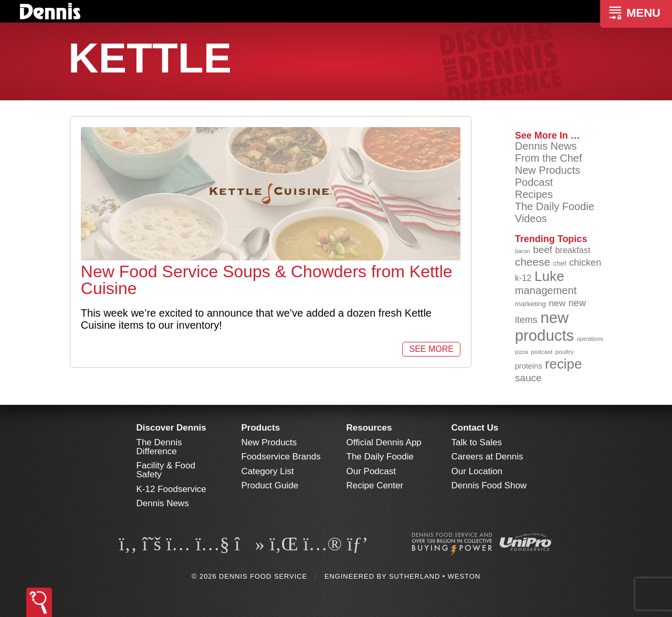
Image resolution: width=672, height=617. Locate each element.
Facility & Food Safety (166, 470)
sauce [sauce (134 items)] (528, 378)
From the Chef (549, 158)
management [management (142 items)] (546, 290)
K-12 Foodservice (171, 489)
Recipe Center (375, 485)
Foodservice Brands (281, 457)
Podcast (534, 182)
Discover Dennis (171, 428)
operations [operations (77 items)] (590, 339)
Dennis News (546, 146)
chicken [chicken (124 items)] (585, 263)
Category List (268, 471)
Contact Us (475, 428)
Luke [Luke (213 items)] (549, 276)
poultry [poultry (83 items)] (565, 352)
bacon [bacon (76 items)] (523, 251)
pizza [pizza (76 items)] (522, 352)
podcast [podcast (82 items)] (542, 352)
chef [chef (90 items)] (560, 263)
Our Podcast (371, 471)
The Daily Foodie (555, 206)
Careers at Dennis (487, 457)
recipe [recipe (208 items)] (563, 364)
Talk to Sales (477, 442)
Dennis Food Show (489, 485)
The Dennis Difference (159, 447)
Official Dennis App (384, 442)
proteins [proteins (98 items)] (529, 366)
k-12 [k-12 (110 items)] (523, 278)
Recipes (534, 194)
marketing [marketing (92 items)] (531, 304)
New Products (548, 170)
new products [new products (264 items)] (545, 326)
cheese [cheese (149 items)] (533, 262)
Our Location (477, 471)
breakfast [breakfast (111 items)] (573, 250)
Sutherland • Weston (435, 576)
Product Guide (270, 485)
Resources (369, 428)
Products (261, 428)
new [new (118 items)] (557, 303)
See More (431, 349)
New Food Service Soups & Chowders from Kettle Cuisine (267, 280)
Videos (531, 218)
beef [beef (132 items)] (543, 250)
